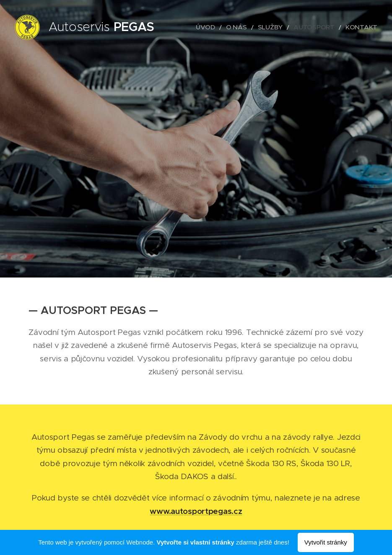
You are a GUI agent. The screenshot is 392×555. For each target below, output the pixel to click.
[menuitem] (226, 27)
